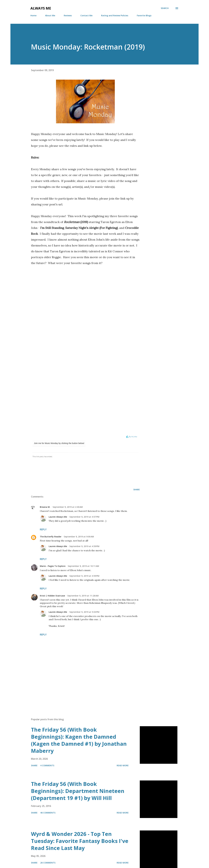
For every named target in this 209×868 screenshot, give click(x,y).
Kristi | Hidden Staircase (52, 596)
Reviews (68, 15)
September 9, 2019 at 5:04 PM (84, 612)
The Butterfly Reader (51, 537)
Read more (123, 765)
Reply (43, 529)
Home (33, 15)
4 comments (47, 765)
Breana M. (45, 507)
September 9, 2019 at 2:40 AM (68, 507)
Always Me (41, 8)
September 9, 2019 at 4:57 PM (84, 517)
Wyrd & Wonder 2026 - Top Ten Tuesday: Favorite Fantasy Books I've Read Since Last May (80, 841)
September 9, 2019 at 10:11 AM (83, 566)
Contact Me (86, 15)
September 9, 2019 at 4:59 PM (84, 546)
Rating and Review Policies (115, 15)
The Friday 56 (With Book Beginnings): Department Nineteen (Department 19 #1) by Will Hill (78, 791)
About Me (50, 15)
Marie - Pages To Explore (53, 566)
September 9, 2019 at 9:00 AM (79, 537)
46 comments (48, 813)
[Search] (165, 8)
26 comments (48, 863)
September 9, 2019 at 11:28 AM (83, 596)
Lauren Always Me (58, 517)
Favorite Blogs (144, 15)
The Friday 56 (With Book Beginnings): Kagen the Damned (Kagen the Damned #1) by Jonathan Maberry (79, 740)
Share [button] (137, 489)
